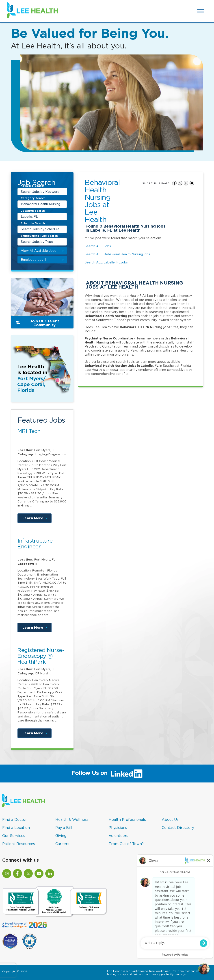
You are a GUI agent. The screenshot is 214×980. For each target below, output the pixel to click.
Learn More (37, 520)
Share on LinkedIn (186, 183)
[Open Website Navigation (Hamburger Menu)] (201, 11)
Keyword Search (33, 186)
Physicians (118, 828)
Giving (61, 836)
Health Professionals (127, 819)
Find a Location (16, 828)
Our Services (14, 836)
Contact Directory (178, 828)
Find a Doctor (15, 819)
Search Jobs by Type (37, 242)
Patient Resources (19, 844)
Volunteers (118, 836)
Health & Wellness (72, 819)
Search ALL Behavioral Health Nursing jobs (117, 254)
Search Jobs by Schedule (40, 229)
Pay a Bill (64, 828)
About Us (170, 819)
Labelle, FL (29, 216)
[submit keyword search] (63, 192)
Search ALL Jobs (98, 246)
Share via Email (192, 183)
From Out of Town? (126, 844)
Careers (62, 844)
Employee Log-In (34, 260)
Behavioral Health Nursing (41, 204)
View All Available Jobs (39, 251)
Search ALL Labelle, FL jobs (106, 262)
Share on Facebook (174, 183)
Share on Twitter (180, 183)
